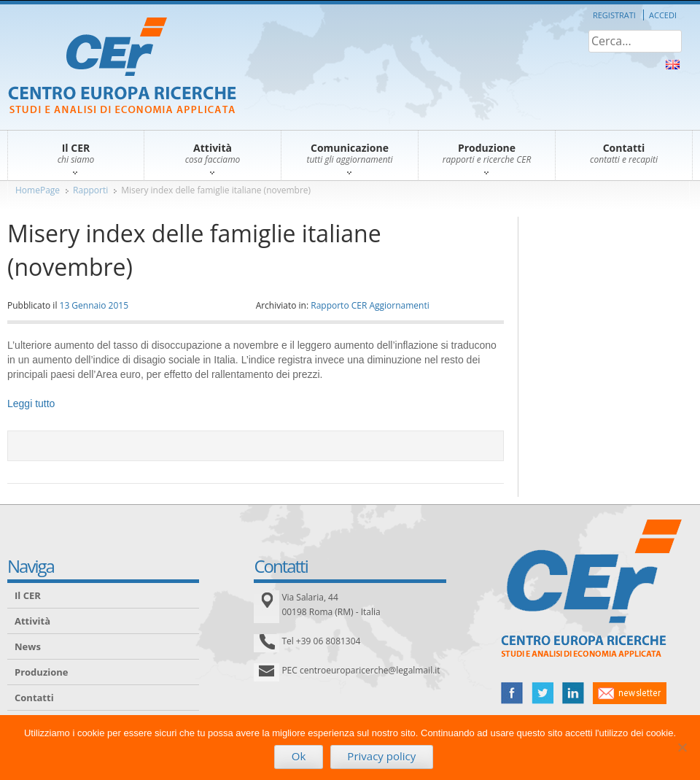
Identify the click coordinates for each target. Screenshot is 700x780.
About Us (673, 65)
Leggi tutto (31, 403)
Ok (299, 756)
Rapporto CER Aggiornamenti (370, 305)
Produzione (41, 672)
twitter (542, 693)
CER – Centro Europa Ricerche (122, 67)
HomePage (38, 190)
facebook (512, 693)
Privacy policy (381, 756)
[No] (682, 747)
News (28, 646)
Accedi (663, 15)
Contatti (34, 698)
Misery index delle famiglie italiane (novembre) (216, 190)
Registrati (614, 15)
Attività (32, 621)
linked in (573, 693)
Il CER (28, 595)
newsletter (630, 693)
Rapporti (90, 190)
